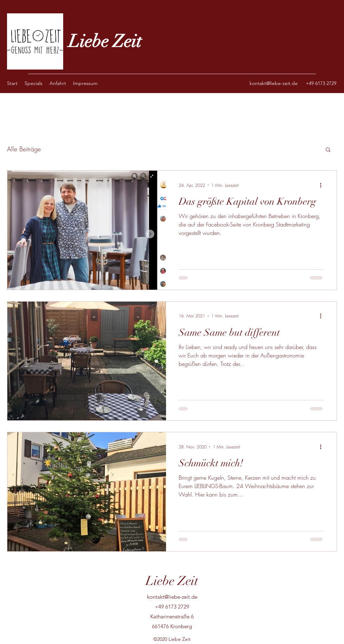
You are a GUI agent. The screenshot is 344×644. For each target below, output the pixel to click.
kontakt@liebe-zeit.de (274, 83)
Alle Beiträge (24, 149)
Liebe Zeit (105, 41)
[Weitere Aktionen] (323, 185)
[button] (328, 150)
